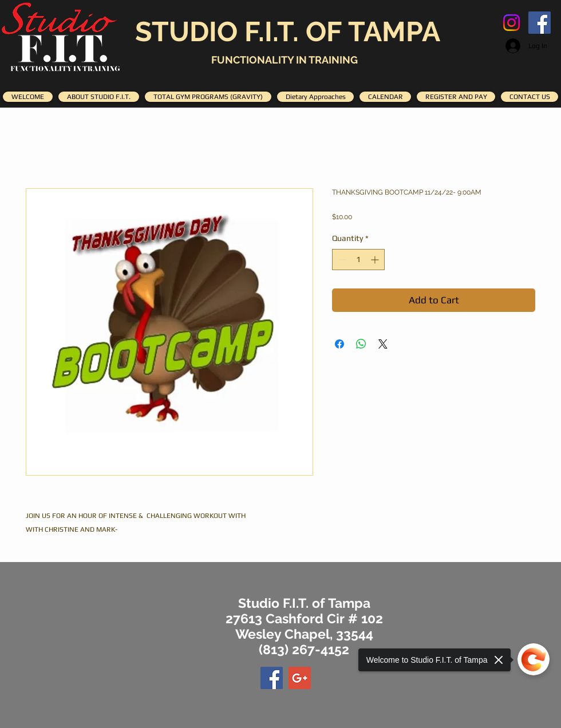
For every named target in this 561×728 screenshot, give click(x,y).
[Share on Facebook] (339, 344)
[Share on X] (383, 344)
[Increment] (376, 260)
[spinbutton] (358, 260)
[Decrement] (341, 260)
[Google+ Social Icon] (300, 678)
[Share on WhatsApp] (361, 344)
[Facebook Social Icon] (540, 23)
